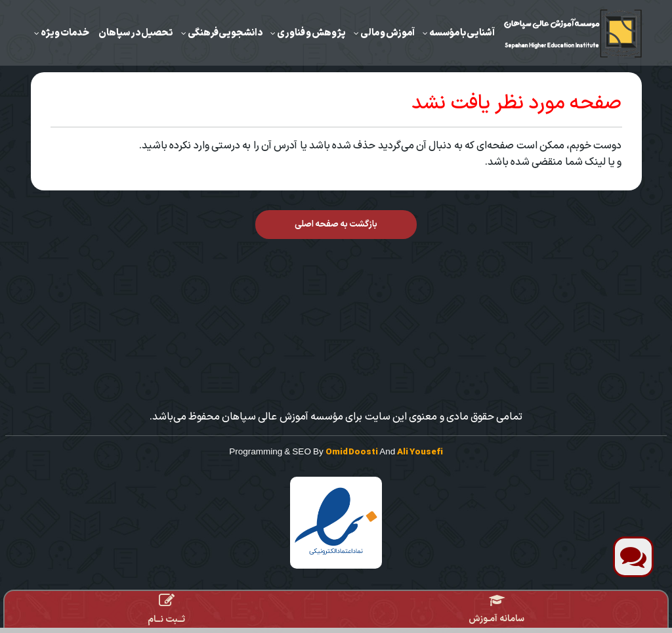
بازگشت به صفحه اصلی (336, 224)
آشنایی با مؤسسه (462, 33)
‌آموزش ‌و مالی (388, 33)
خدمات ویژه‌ (65, 33)
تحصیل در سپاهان (136, 33)
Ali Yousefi (420, 452)
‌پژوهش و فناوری (311, 33)
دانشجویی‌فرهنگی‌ (225, 33)
